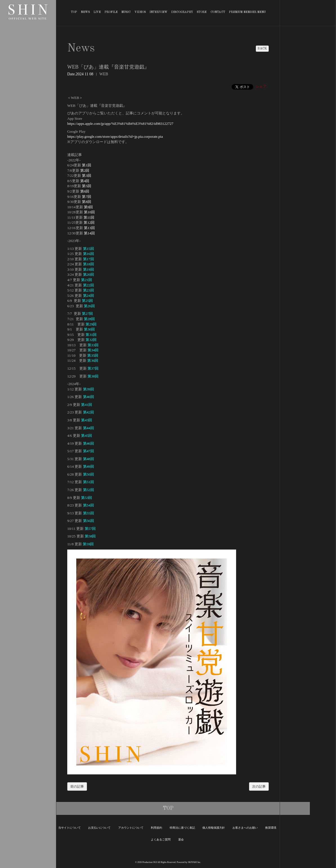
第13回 (89, 228)
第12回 (89, 222)
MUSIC (126, 12)
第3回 (87, 176)
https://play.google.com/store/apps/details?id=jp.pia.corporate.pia (115, 136)
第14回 (89, 233)
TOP (74, 12)
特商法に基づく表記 (182, 828)
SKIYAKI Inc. (194, 862)
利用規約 (156, 828)
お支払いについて (99, 828)
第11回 (89, 217)
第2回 (85, 170)
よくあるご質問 (161, 839)
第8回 (87, 202)
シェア (261, 86)
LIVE (97, 12)
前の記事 (77, 786)
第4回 (85, 181)
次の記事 (259, 786)
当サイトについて (70, 828)
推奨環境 (271, 828)
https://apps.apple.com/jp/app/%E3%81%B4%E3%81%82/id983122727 (120, 124)
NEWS (85, 12)
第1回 (87, 165)
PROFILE (111, 12)
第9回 (89, 207)
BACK (262, 49)
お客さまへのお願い (245, 828)
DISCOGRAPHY (182, 12)
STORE (202, 12)
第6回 (85, 191)
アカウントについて (131, 828)
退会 (181, 839)
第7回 (87, 197)
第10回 (89, 212)
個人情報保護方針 (214, 828)
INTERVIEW (158, 12)
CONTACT (218, 12)
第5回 (87, 186)
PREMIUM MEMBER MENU (247, 12)
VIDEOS (140, 12)
